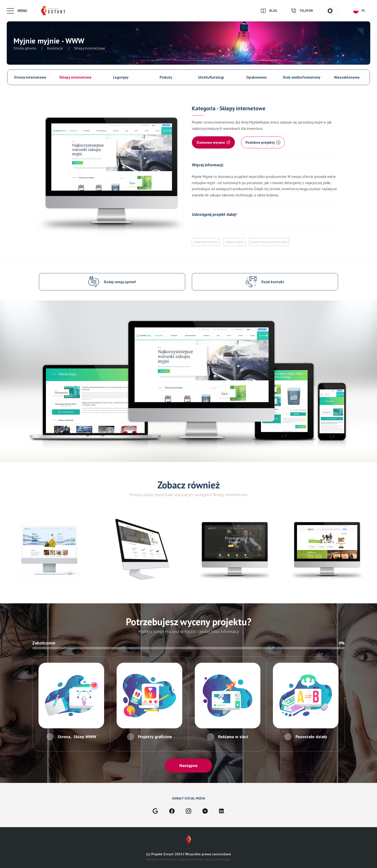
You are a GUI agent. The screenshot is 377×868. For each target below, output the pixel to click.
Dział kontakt (273, 282)
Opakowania (256, 77)
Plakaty (166, 77)
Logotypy (121, 77)
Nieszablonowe (347, 77)
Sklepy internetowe (75, 77)
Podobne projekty (263, 142)
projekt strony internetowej (269, 242)
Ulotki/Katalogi (211, 77)
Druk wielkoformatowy (302, 77)
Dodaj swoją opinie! (120, 282)
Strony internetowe (30, 77)
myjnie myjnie (234, 242)
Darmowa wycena (213, 142)
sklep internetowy (206, 242)
